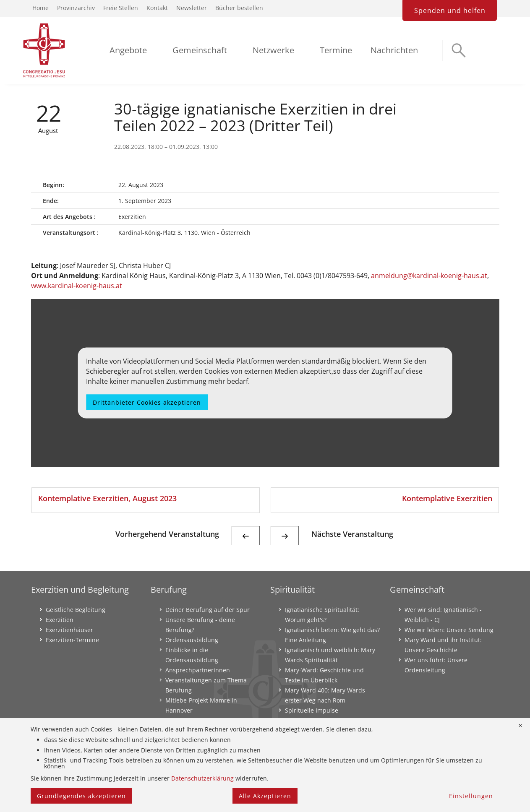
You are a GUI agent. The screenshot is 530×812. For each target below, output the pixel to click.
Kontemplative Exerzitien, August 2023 (107, 498)
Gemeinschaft (200, 50)
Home (40, 8)
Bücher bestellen (239, 8)
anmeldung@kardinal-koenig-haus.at (429, 276)
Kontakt (157, 8)
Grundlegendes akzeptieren (81, 796)
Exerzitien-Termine (72, 640)
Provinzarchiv (76, 8)
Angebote (128, 50)
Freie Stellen (121, 8)
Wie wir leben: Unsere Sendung (449, 630)
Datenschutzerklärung (202, 778)
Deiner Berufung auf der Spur (208, 610)
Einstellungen (471, 796)
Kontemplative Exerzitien (447, 498)
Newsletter (192, 8)
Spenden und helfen (450, 10)
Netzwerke (273, 50)
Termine (336, 50)
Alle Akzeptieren (265, 796)
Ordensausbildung (192, 640)
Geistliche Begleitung (76, 610)
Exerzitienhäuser (69, 630)
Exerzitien (60, 620)
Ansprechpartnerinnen (198, 670)
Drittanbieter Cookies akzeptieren (147, 402)
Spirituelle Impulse (312, 710)
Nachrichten (394, 50)
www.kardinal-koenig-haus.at (77, 286)
